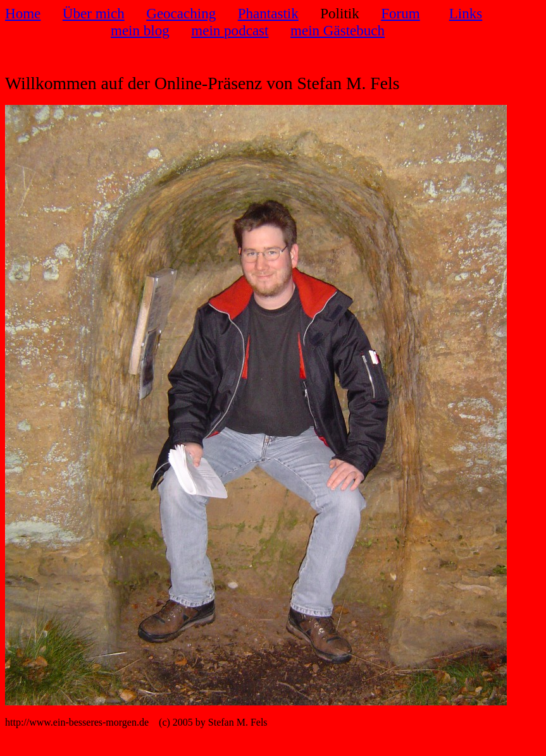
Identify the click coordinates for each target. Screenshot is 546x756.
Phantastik (268, 13)
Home (23, 13)
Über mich (94, 13)
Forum (400, 13)
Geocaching (181, 13)
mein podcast (230, 30)
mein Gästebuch (338, 30)
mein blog (140, 30)
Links (466, 13)
